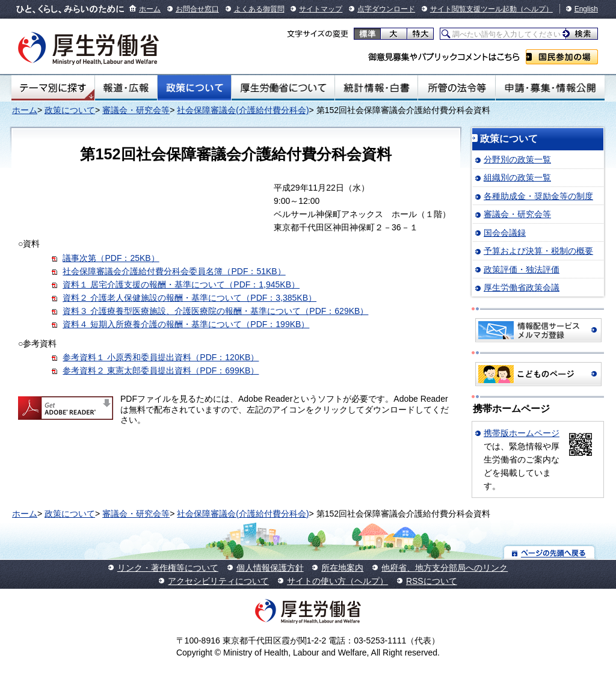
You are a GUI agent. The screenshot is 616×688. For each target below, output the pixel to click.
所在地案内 (342, 568)
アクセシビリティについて (218, 581)
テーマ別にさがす (53, 88)
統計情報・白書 (376, 88)
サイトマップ (321, 9)
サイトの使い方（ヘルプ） (337, 581)
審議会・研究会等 (136, 110)
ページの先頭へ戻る (550, 552)
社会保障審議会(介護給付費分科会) (243, 110)
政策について (194, 88)
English (586, 9)
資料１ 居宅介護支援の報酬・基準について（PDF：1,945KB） (181, 284)
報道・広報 (126, 88)
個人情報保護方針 (270, 568)
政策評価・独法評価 (522, 269)
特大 (420, 34)
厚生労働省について (283, 88)
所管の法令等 (456, 88)
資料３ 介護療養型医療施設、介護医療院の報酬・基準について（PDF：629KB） (215, 311)
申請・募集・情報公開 (550, 88)
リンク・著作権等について (168, 568)
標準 (367, 34)
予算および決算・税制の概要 (538, 251)
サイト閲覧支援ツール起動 (473, 9)
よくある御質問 (259, 9)
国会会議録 (505, 233)
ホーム (150, 9)
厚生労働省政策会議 (522, 287)
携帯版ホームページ (522, 433)
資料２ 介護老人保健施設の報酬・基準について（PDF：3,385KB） (189, 298)
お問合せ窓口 (197, 9)
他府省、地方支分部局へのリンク (445, 568)
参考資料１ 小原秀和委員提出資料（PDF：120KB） (161, 357)
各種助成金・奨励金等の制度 (538, 196)
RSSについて (432, 581)
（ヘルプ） (535, 9)
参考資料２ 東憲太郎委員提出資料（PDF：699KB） (161, 370)
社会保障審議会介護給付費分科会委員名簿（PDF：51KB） (174, 271)
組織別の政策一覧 (517, 177)
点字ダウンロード (386, 9)
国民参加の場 (562, 57)
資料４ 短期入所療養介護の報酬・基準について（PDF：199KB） (186, 324)
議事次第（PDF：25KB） (111, 258)
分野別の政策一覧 (517, 159)
